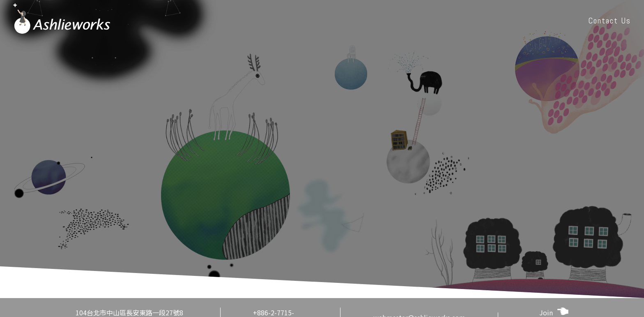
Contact (609, 21)
